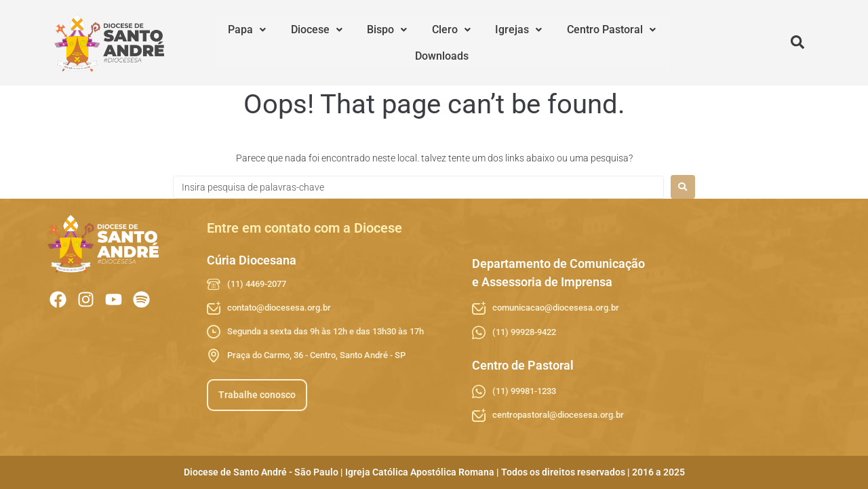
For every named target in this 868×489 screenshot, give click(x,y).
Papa (241, 42)
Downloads (634, 42)
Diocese (300, 42)
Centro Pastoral (550, 42)
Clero (412, 42)
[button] (241, 43)
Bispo (359, 42)
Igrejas (468, 42)
